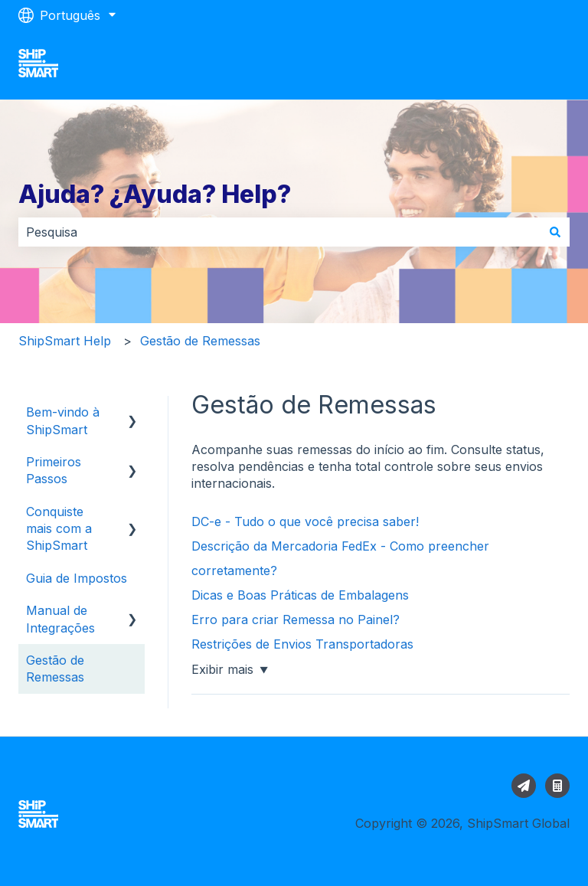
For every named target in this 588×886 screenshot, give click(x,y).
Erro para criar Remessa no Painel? (296, 620)
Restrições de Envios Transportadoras (304, 644)
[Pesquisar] (555, 232)
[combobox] (279, 232)
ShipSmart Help (65, 341)
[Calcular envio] (557, 786)
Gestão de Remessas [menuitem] (55, 669)
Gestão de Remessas (200, 341)
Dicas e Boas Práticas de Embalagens (300, 595)
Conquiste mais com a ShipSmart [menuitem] (59, 529)
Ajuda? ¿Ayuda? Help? (155, 194)
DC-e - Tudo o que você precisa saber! (305, 521)
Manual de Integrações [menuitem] (60, 619)
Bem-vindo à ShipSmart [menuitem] (63, 420)
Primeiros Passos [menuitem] (54, 470)
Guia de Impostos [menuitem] (77, 578)
